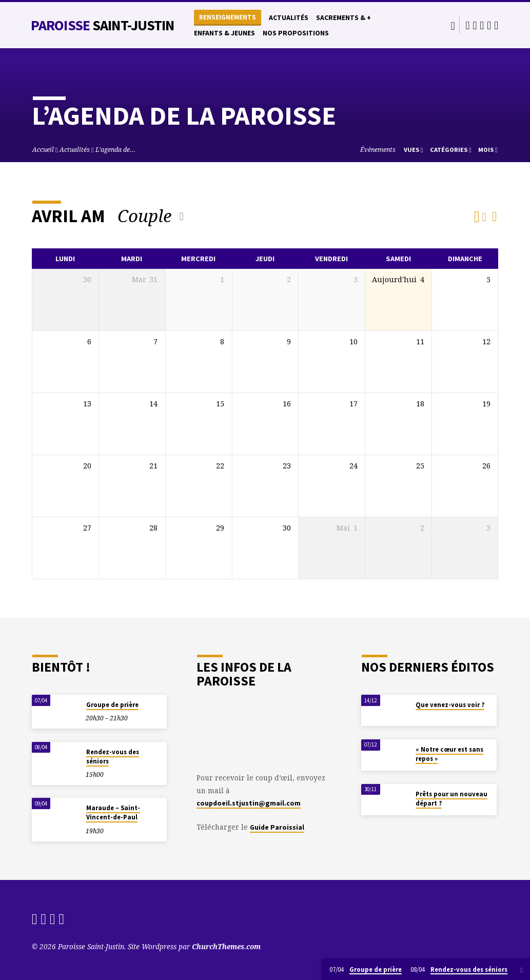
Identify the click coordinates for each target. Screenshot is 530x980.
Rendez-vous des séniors (113, 757)
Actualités (289, 18)
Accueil (43, 150)
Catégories (451, 150)
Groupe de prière (112, 705)
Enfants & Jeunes (224, 33)
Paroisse (103, 25)
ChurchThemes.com (226, 946)
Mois (488, 150)
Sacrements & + (343, 18)
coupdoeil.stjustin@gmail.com (249, 803)
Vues (414, 150)
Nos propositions (296, 33)
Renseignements (228, 17)
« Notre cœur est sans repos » (449, 754)
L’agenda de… (115, 150)
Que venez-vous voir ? (450, 705)
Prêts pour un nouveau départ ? (452, 799)
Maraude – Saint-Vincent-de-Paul (113, 812)
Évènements (378, 150)
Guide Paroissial (277, 827)
